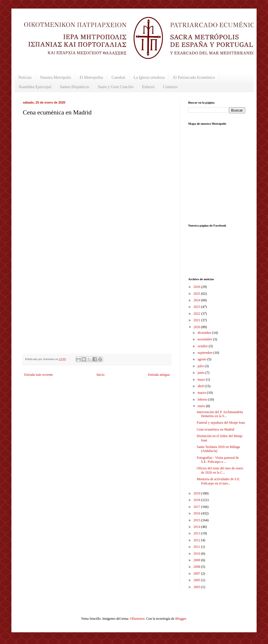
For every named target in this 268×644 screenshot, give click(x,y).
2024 (197, 300)
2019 (197, 493)
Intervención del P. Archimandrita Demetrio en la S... (220, 414)
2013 (197, 533)
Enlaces (148, 87)
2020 (197, 327)
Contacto (170, 87)
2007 (197, 574)
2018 (197, 500)
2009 (197, 560)
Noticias (25, 77)
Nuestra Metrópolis (56, 77)
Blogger (181, 619)
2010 (197, 554)
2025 (197, 294)
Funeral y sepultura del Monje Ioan (221, 423)
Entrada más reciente (39, 375)
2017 (197, 507)
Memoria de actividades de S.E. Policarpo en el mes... (219, 481)
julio (201, 366)
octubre (203, 346)
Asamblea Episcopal (35, 87)
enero (202, 406)
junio (202, 373)
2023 (197, 307)
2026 (197, 287)
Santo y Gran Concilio (116, 87)
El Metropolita (91, 77)
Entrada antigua (159, 375)
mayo (202, 379)
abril (201, 386)
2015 (197, 520)
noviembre (205, 339)
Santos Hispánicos (75, 87)
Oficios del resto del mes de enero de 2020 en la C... (220, 470)
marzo (202, 393)
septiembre (206, 353)
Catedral (118, 77)
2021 (197, 320)
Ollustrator (137, 619)
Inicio (100, 375)
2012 (197, 540)
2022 (197, 314)
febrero (203, 399)
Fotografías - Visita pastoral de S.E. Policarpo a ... (218, 460)
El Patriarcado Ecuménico (194, 77)
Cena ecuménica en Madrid (216, 429)
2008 (197, 567)
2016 (197, 513)
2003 (197, 587)
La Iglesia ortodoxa (149, 77)
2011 (197, 547)
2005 (197, 580)
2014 (197, 527)
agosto (202, 359)
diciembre (205, 333)
